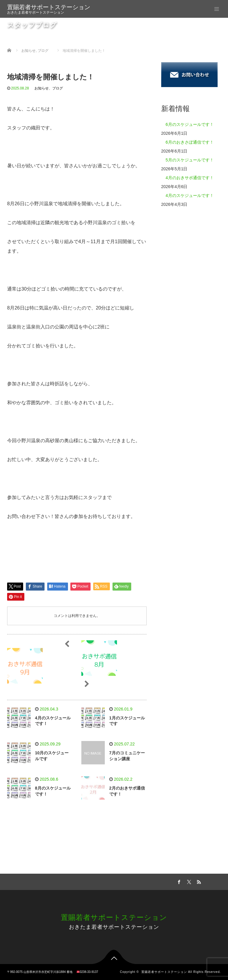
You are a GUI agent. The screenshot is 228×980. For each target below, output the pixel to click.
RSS (198, 881)
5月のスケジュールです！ (190, 160)
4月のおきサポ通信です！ (190, 178)
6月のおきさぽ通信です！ (190, 142)
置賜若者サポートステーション (49, 7)
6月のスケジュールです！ (190, 124)
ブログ (58, 88)
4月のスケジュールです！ (190, 195)
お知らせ (42, 88)
